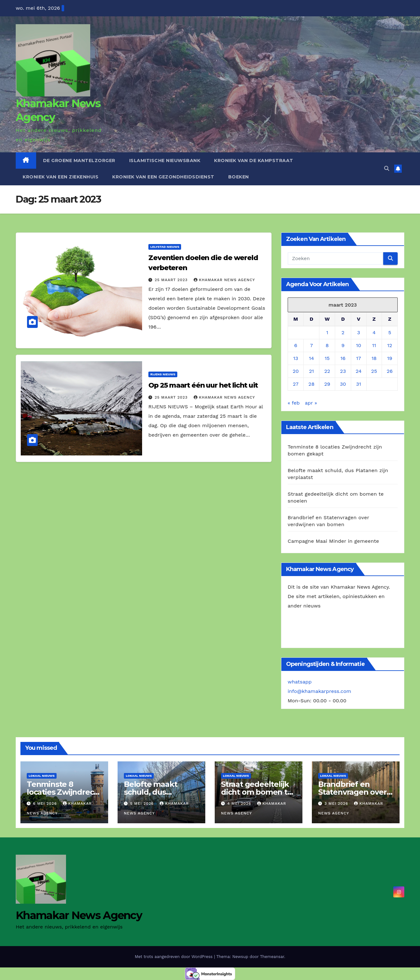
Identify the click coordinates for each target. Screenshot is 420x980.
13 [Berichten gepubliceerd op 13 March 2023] (296, 358)
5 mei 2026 (143, 803)
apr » (311, 403)
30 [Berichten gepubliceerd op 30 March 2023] (343, 384)
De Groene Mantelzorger (79, 161)
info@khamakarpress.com (319, 691)
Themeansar (272, 957)
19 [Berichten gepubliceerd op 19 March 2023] (390, 358)
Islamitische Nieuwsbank (165, 161)
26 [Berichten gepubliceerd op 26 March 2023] (390, 371)
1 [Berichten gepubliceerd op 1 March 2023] (327, 332)
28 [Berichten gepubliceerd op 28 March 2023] (311, 384)
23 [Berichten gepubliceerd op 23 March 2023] (343, 371)
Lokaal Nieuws (42, 776)
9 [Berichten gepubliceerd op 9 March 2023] (343, 345)
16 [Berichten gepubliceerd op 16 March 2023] (343, 358)
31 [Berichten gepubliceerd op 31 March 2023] (359, 384)
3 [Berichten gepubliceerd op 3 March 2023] (359, 332)
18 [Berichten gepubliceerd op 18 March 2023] (374, 358)
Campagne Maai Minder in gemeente (333, 541)
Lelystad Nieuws (165, 247)
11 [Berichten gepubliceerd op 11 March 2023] (374, 345)
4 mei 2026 (240, 803)
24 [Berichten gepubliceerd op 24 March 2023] (359, 371)
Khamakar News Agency (224, 280)
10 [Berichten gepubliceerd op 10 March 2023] (359, 345)
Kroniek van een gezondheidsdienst (163, 177)
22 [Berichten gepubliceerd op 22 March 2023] (327, 371)
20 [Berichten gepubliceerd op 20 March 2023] (296, 371)
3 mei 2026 (337, 803)
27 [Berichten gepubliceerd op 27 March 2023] (296, 384)
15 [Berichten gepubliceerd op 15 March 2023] (327, 358)
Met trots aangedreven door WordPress (174, 957)
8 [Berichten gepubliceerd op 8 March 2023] (327, 345)
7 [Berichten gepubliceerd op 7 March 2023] (311, 345)
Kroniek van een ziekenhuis (61, 177)
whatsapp (300, 682)
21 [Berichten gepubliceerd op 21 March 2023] (312, 371)
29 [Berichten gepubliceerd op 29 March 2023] (327, 384)
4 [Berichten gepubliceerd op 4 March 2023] (374, 332)
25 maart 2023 (172, 280)
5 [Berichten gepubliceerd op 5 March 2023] (390, 332)
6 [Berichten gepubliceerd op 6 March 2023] (296, 345)
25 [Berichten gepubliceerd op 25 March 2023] (374, 371)
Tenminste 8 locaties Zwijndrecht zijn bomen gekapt (64, 792)
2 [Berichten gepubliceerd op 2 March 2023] (343, 332)
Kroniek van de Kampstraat (254, 161)
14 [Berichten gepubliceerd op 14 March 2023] (312, 358)
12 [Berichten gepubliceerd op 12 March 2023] (390, 345)
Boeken (239, 177)
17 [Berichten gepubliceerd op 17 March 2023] (359, 358)
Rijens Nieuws (163, 374)
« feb (294, 403)
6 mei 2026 (46, 803)
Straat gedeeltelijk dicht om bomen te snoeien (257, 792)
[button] (387, 169)
